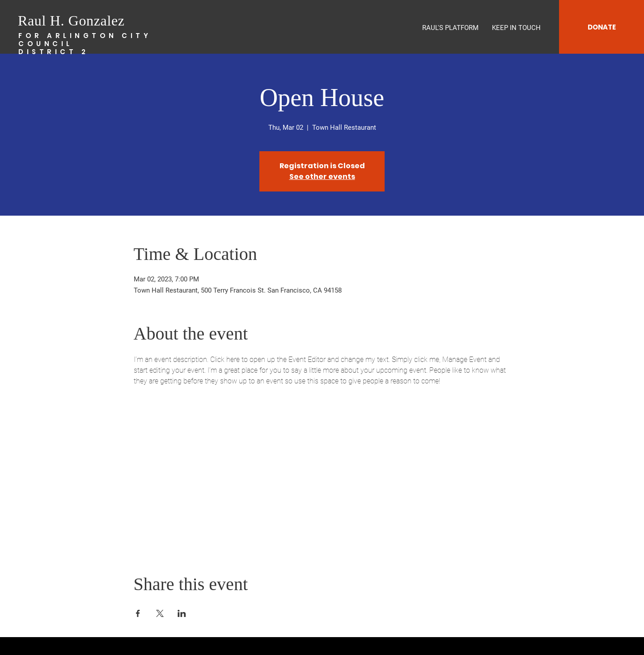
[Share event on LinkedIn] (182, 613)
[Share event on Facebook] (138, 613)
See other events (322, 177)
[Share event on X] (160, 613)
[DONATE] (602, 27)
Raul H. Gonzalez (71, 21)
